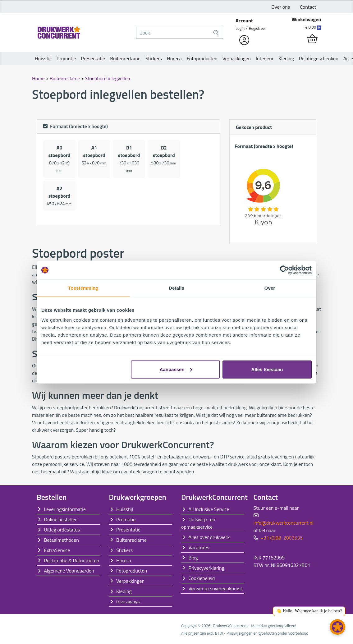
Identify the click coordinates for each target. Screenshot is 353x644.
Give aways (128, 601)
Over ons (281, 7)
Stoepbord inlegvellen (107, 78)
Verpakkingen (237, 58)
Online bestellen (61, 519)
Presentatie (93, 58)
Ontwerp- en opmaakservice (198, 523)
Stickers (154, 58)
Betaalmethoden (62, 540)
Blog (193, 558)
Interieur (265, 58)
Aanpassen (176, 369)
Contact (308, 7)
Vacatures (199, 547)
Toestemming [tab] (83, 288)
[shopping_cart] (312, 39)
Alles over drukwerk (209, 537)
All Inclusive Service (209, 509)
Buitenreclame (125, 58)
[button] (337, 627)
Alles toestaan (267, 369)
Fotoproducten (202, 58)
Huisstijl (43, 58)
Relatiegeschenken (319, 58)
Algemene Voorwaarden (69, 571)
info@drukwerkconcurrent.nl (284, 523)
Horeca (174, 58)
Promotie (66, 58)
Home (39, 78)
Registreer (258, 28)
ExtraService (57, 550)
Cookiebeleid (202, 578)
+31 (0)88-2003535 (282, 538)
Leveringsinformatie (65, 509)
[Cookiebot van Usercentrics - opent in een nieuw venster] (284, 270)
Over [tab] (270, 288)
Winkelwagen (306, 19)
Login (240, 28)
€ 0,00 (313, 27)
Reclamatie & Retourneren (72, 560)
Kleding (286, 58)
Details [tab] (176, 288)
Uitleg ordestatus (62, 530)
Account (244, 21)
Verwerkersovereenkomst (215, 588)
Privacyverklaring (206, 568)
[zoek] (173, 33)
